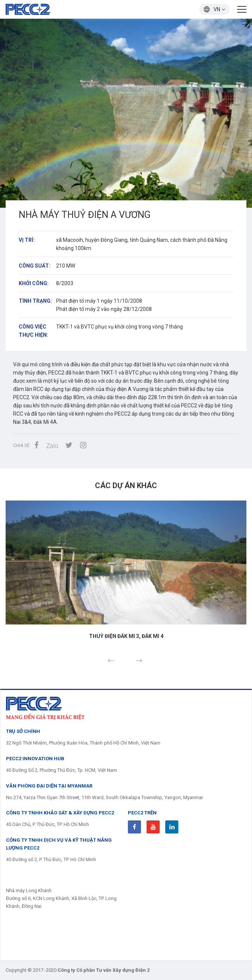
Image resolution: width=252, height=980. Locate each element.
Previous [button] (111, 661)
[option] (126, 113)
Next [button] (139, 661)
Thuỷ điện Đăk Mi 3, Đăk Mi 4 (126, 636)
